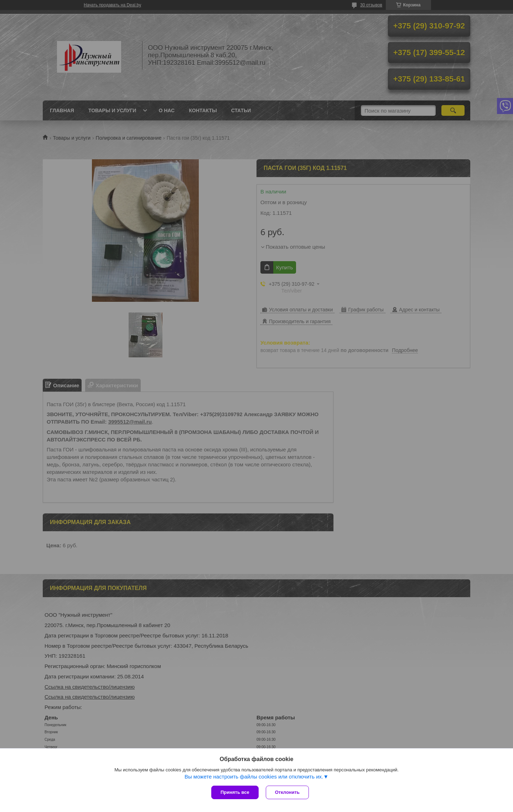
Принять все (235, 792)
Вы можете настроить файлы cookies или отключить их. (254, 777)
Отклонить (287, 792)
